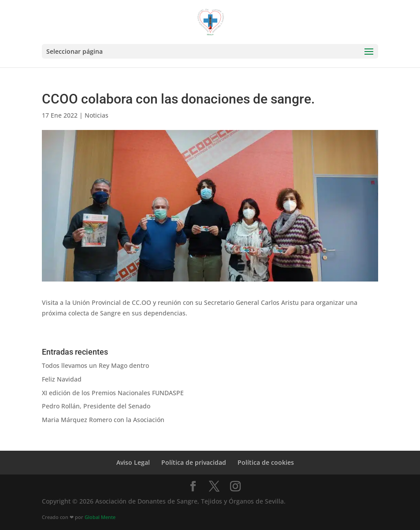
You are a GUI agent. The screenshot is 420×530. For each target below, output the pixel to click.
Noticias (97, 115)
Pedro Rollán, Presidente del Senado (96, 406)
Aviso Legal (133, 462)
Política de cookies (266, 462)
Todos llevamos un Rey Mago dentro (95, 365)
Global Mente (100, 517)
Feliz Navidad (62, 379)
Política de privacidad (194, 462)
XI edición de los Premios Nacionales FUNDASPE (113, 393)
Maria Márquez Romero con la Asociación (103, 420)
